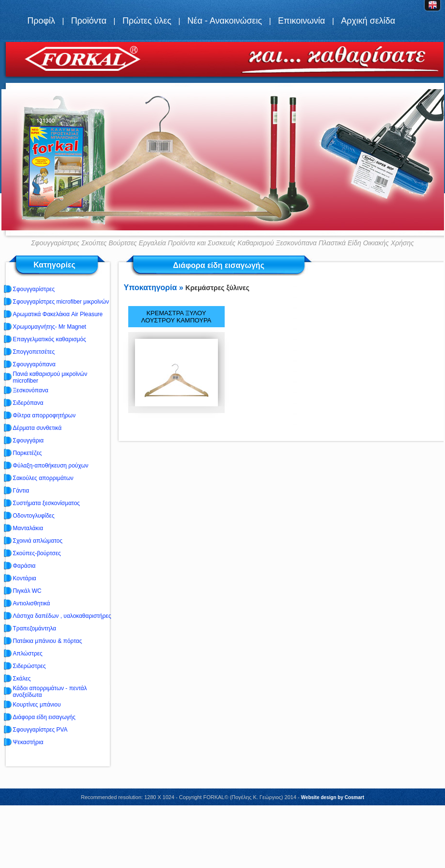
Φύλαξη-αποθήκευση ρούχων (51, 466)
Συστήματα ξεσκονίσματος (47, 503)
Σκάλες (22, 679)
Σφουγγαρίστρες (34, 289)
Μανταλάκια (28, 528)
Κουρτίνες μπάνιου (37, 705)
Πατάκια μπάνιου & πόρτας (47, 641)
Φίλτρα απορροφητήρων (44, 415)
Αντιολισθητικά (32, 603)
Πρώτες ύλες (147, 21)
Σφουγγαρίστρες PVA (40, 730)
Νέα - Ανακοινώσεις (224, 21)
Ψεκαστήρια (28, 742)
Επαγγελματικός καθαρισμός (50, 339)
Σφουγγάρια (28, 441)
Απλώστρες (28, 654)
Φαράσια (24, 566)
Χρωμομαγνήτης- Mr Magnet (50, 327)
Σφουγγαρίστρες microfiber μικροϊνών (61, 302)
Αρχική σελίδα (368, 21)
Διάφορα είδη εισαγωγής (44, 717)
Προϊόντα (89, 21)
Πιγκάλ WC (27, 591)
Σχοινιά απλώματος (38, 541)
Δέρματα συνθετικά (37, 428)
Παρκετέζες (27, 453)
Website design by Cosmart (332, 797)
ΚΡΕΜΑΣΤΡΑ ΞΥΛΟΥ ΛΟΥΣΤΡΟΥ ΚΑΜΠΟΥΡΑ (176, 317)
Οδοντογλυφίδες (34, 516)
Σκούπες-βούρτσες (37, 553)
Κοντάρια (25, 578)
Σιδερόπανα (28, 403)
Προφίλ (41, 21)
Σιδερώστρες (29, 666)
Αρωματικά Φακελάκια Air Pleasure (58, 314)
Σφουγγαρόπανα (34, 364)
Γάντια (21, 491)
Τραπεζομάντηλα (35, 628)
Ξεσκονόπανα (31, 390)
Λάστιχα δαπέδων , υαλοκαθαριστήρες (62, 616)
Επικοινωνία (302, 21)
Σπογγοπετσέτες (34, 352)
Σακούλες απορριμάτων (43, 478)
